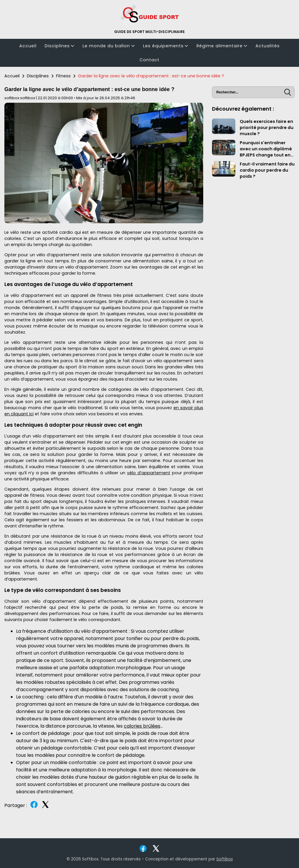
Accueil (28, 46)
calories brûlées (142, 726)
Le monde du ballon (109, 46)
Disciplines (60, 46)
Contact (149, 60)
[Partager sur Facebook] (34, 807)
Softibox (225, 859)
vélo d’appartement (149, 473)
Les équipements (166, 46)
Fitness (63, 76)
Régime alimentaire (222, 46)
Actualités (268, 46)
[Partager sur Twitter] (45, 807)
